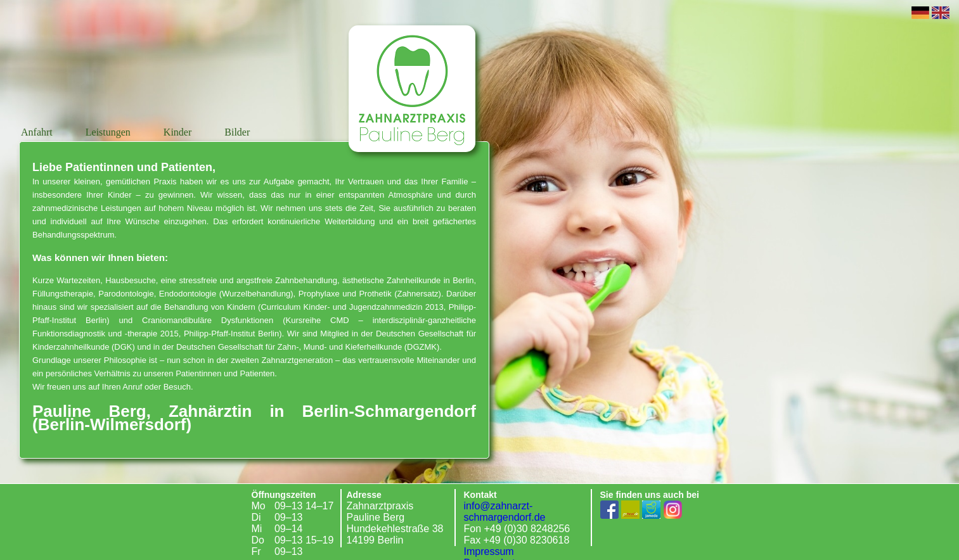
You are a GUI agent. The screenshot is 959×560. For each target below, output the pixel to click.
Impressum (489, 551)
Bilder (237, 132)
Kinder (179, 132)
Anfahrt (38, 132)
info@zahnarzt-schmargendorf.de (505, 512)
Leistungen (109, 132)
